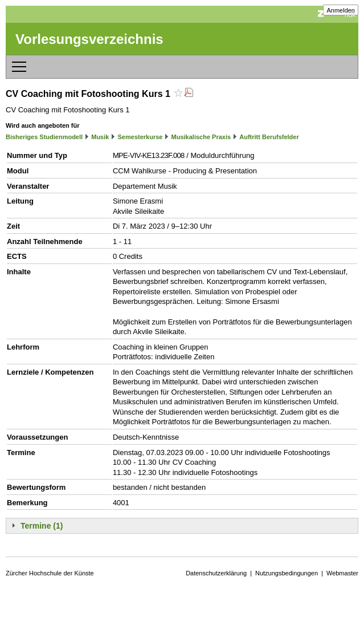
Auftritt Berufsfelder (269, 137)
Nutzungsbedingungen (287, 573)
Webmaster (342, 573)
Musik (100, 137)
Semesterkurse (140, 137)
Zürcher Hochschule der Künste (50, 573)
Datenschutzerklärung (216, 573)
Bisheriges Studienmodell (44, 137)
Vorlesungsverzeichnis (89, 39)
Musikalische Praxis (201, 137)
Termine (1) (42, 526)
